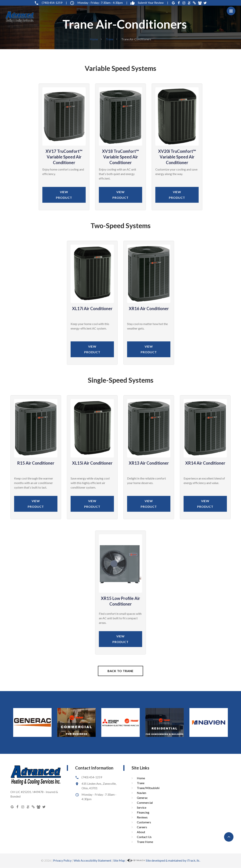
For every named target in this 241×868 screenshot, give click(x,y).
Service (142, 807)
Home (94, 39)
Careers (142, 827)
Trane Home (145, 842)
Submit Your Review (149, 3)
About (141, 832)
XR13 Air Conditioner (149, 463)
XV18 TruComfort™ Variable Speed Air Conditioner (120, 157)
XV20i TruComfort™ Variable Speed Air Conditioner (177, 157)
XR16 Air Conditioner (149, 309)
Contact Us (144, 837)
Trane (110, 39)
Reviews (142, 817)
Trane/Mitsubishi (148, 788)
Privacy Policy (62, 860)
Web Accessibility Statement (92, 860)
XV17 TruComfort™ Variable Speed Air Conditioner (64, 157)
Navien (141, 793)
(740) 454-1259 (51, 3)
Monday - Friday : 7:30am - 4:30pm (99, 3)
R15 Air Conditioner (36, 463)
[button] (229, 837)
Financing (143, 812)
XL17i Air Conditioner (92, 309)
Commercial (145, 803)
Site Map (119, 860)
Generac (142, 798)
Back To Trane (121, 671)
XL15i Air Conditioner (92, 463)
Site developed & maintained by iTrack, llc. (164, 860)
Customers (144, 822)
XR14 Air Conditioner (205, 463)
